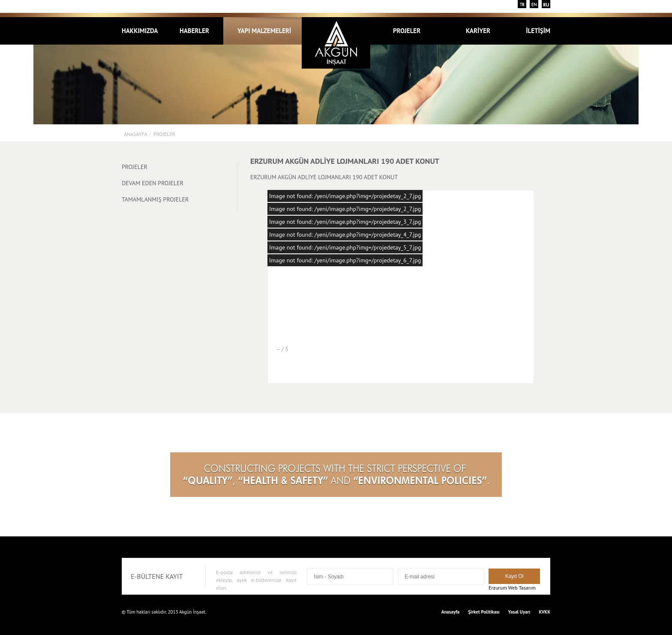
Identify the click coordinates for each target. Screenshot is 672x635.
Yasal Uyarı (519, 612)
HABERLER (194, 31)
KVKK (544, 612)
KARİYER (478, 31)
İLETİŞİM (538, 31)
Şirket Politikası (484, 612)
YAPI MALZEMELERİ (264, 31)
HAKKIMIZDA (140, 31)
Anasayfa (136, 134)
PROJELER (412, 31)
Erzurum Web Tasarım (512, 588)
